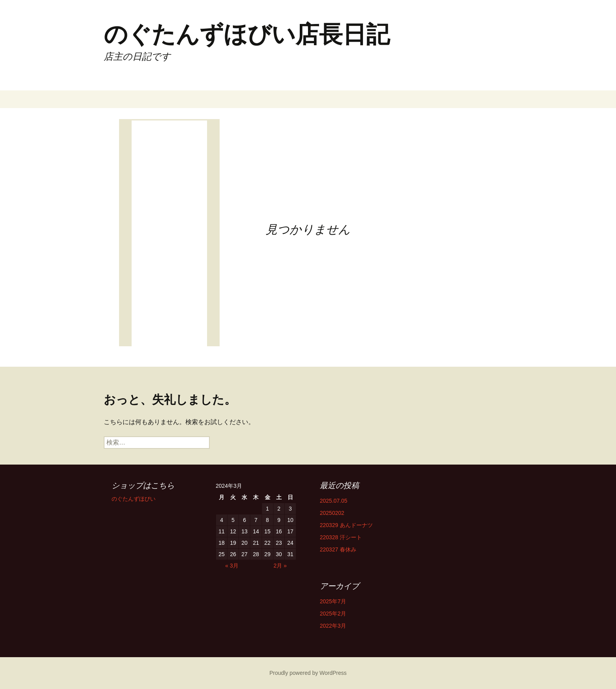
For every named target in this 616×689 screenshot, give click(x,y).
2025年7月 (333, 601)
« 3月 (232, 566)
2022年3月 (333, 626)
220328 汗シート (341, 537)
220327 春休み (338, 549)
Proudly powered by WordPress (308, 673)
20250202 (332, 513)
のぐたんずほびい (134, 499)
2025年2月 (333, 614)
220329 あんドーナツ (346, 525)
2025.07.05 (334, 501)
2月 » (280, 566)
